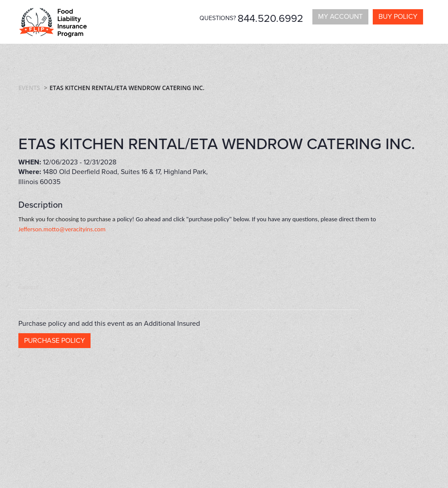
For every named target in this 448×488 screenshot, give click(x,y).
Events (29, 88)
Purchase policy (54, 341)
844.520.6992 (270, 19)
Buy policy (398, 17)
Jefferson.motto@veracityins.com (62, 229)
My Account (340, 17)
